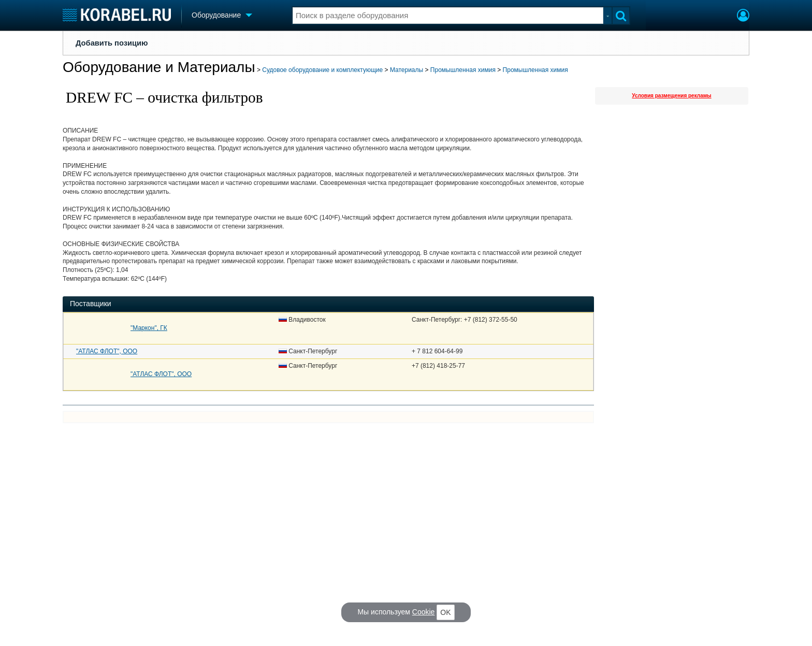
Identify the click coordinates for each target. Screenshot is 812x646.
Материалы (407, 70)
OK (445, 612)
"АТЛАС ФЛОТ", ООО (107, 351)
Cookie (424, 612)
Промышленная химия (463, 70)
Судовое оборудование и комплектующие (322, 70)
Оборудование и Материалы (159, 67)
